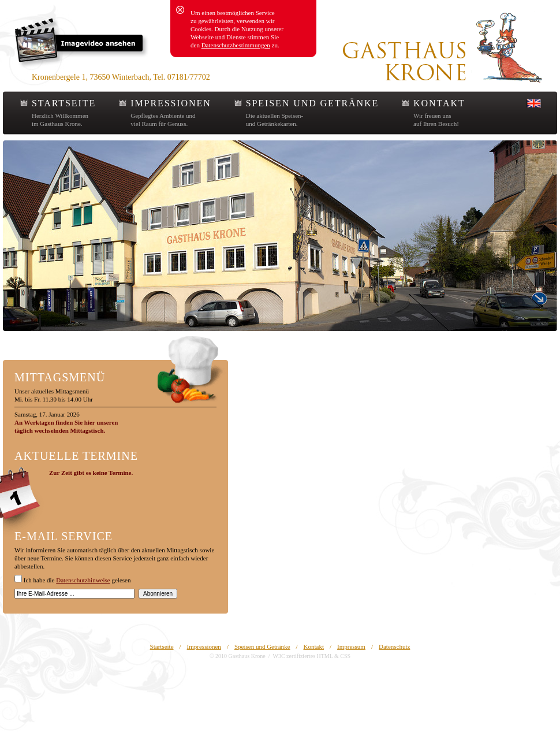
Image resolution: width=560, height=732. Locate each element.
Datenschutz (394, 646)
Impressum (351, 646)
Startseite (162, 646)
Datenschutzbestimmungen (236, 45)
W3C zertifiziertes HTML (303, 656)
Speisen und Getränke (262, 646)
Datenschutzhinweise (83, 580)
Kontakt (314, 646)
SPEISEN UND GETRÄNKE (312, 103)
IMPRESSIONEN (171, 103)
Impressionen (204, 646)
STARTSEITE (64, 103)
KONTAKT (439, 103)
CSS (345, 656)
